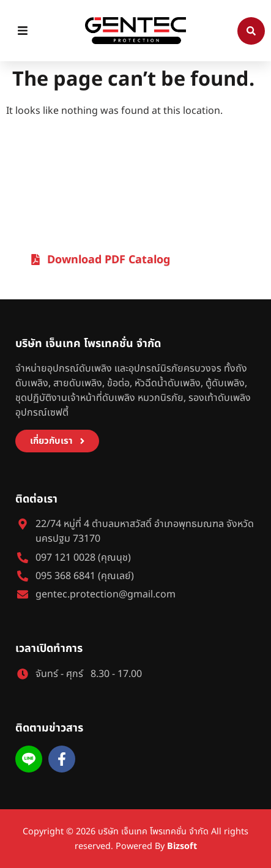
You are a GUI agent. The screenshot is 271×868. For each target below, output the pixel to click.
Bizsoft (182, 846)
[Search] (251, 31)
